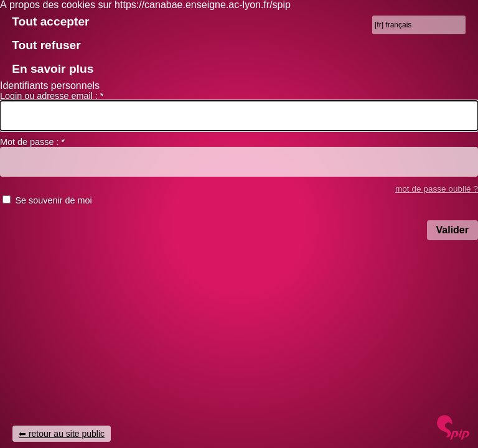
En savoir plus (53, 69)
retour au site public (67, 434)
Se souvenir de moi (53, 200)
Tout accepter (50, 21)
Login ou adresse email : (52, 96)
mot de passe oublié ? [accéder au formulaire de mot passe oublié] (437, 189)
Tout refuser (46, 45)
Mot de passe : (32, 142)
